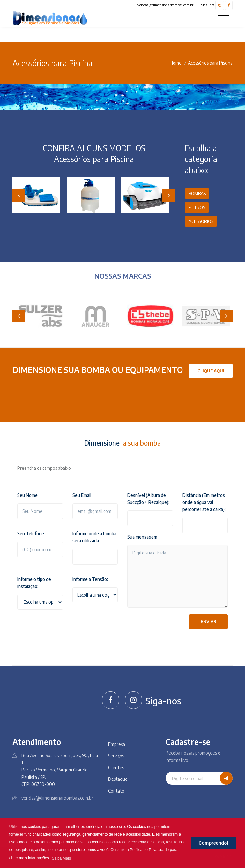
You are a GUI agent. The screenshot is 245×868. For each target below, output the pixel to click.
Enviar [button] (208, 621)
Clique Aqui (211, 371)
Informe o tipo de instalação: (34, 583)
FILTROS (197, 208)
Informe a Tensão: (90, 579)
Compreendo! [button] (213, 843)
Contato (116, 791)
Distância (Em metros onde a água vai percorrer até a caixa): (204, 502)
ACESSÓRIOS (201, 221)
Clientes (116, 767)
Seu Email (82, 495)
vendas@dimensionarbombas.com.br (165, 5)
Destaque (118, 779)
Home (176, 63)
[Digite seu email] (193, 778)
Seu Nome (27, 495)
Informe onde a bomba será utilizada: (94, 537)
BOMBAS (197, 194)
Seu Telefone (31, 534)
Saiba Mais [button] (61, 858)
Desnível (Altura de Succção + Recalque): (148, 499)
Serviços (116, 756)
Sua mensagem (142, 537)
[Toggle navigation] (223, 18)
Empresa (117, 744)
